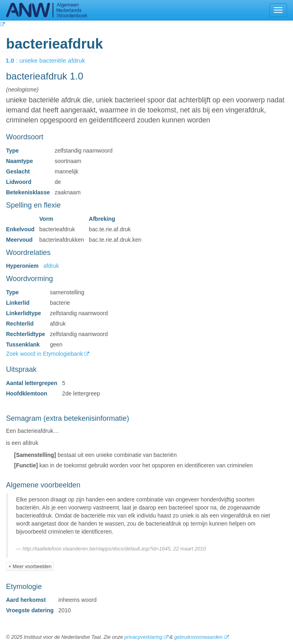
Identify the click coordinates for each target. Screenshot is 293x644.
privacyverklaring (143, 637)
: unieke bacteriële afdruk (51, 60)
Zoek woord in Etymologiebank (45, 354)
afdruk (51, 266)
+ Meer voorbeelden (30, 567)
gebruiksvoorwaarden (198, 637)
